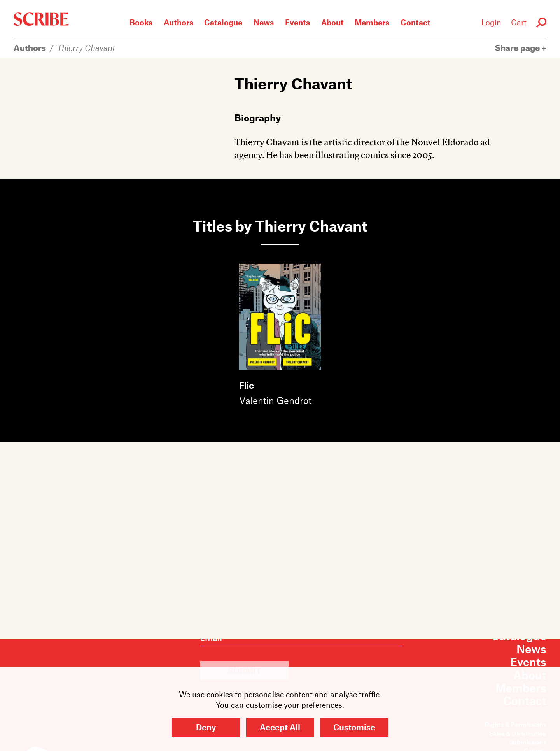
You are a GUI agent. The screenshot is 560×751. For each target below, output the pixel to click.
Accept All (280, 727)
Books (141, 22)
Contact (416, 22)
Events (297, 22)
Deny (206, 727)
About (332, 22)
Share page (521, 48)
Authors (178, 22)
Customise (354, 727)
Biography (258, 118)
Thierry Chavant (86, 48)
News (264, 22)
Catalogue (223, 22)
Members (372, 22)
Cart (519, 22)
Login (491, 22)
